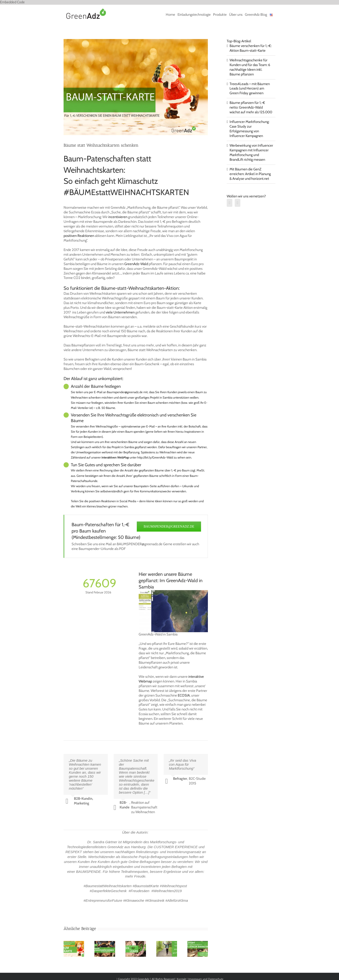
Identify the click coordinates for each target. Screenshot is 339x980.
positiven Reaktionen (79, 236)
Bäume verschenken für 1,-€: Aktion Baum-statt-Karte (251, 48)
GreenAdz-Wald (136, 264)
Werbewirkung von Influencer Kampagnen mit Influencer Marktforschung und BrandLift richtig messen (251, 153)
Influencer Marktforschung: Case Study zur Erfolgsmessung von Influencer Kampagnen (249, 129)
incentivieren (118, 217)
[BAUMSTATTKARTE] (136, 87)
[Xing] (238, 203)
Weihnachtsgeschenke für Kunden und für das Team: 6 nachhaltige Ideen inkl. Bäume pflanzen (250, 67)
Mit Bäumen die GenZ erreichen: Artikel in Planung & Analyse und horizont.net (250, 174)
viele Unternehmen (120, 312)
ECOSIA (184, 695)
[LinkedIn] (230, 203)
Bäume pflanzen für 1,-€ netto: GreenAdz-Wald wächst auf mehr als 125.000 (251, 107)
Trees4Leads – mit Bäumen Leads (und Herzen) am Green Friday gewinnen (250, 89)
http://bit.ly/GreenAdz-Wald (155, 457)
